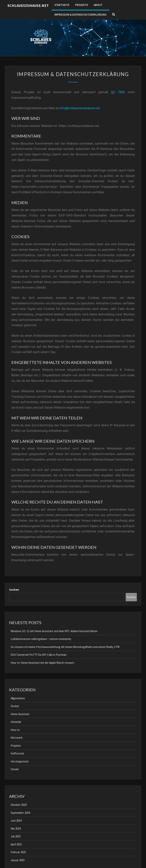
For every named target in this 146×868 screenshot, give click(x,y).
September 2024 (20, 813)
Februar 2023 (18, 852)
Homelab (16, 722)
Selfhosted (17, 753)
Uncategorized (19, 761)
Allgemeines (18, 698)
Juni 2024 (16, 821)
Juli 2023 (16, 836)
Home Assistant (20, 714)
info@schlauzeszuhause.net (80, 108)
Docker (15, 706)
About (98, 5)
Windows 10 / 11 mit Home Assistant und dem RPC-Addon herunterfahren (54, 631)
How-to (15, 730)
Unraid (15, 769)
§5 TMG (118, 92)
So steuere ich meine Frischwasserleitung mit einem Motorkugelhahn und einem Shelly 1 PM (65, 647)
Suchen (14, 590)
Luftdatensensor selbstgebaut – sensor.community (41, 639)
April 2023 (16, 844)
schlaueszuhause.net (28, 5)
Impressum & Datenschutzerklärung (80, 15)
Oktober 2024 (19, 805)
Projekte (82, 5)
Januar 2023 (18, 860)
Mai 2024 (16, 829)
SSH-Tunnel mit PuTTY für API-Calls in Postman (39, 655)
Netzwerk (17, 738)
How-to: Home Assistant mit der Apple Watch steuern (42, 663)
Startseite (62, 5)
